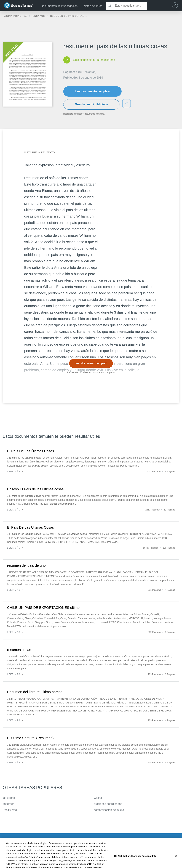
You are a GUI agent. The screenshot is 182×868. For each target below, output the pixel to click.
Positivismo (10, 810)
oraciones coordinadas (108, 804)
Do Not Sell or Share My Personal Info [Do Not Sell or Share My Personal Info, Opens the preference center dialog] (135, 862)
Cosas (98, 798)
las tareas (9, 798)
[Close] (176, 862)
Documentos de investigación (59, 6)
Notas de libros (93, 6)
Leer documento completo (92, 91)
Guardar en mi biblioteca (91, 104)
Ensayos (39, 16)
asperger (8, 804)
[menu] (176, 6)
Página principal (15, 16)
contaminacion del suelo (109, 810)
